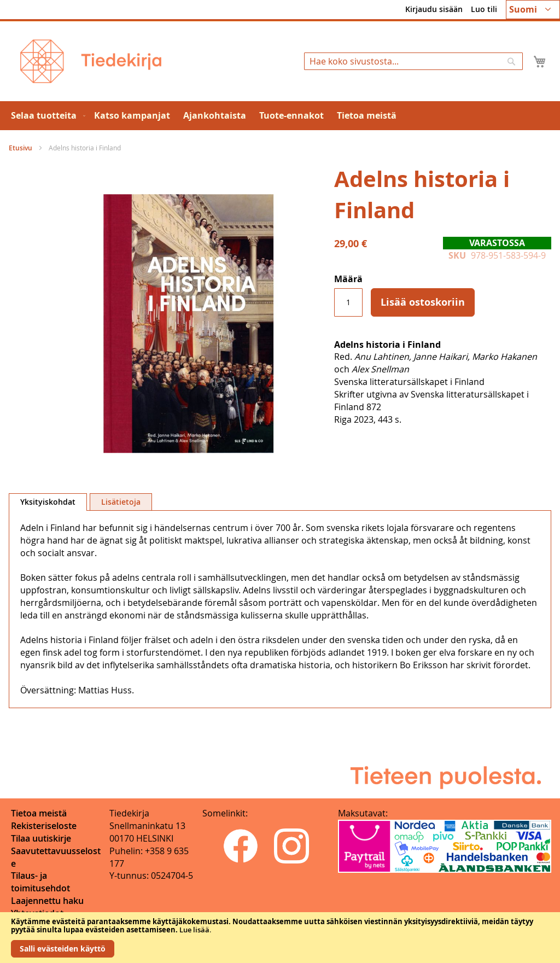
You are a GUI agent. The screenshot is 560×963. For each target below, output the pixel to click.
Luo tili (484, 9)
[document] (280, 938)
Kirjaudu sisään (434, 9)
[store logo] (91, 61)
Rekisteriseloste (44, 826)
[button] (533, 10)
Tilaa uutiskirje (41, 838)
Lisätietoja (121, 502)
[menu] (280, 116)
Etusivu (21, 148)
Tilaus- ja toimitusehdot (40, 882)
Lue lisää (194, 930)
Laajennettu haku (47, 901)
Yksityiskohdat (48, 502)
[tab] (48, 502)
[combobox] (413, 61)
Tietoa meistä (39, 813)
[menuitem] (46, 116)
